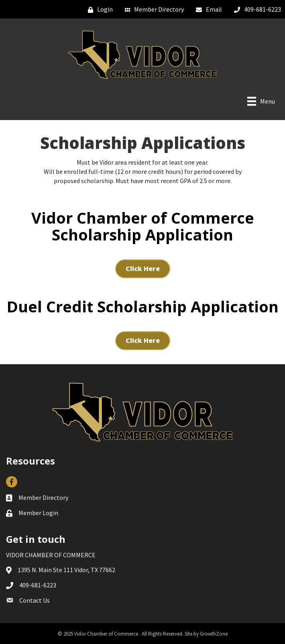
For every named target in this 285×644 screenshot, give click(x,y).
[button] (143, 269)
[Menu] (261, 101)
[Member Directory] (152, 9)
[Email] (207, 9)
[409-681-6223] (255, 9)
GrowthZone (214, 634)
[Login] (98, 9)
